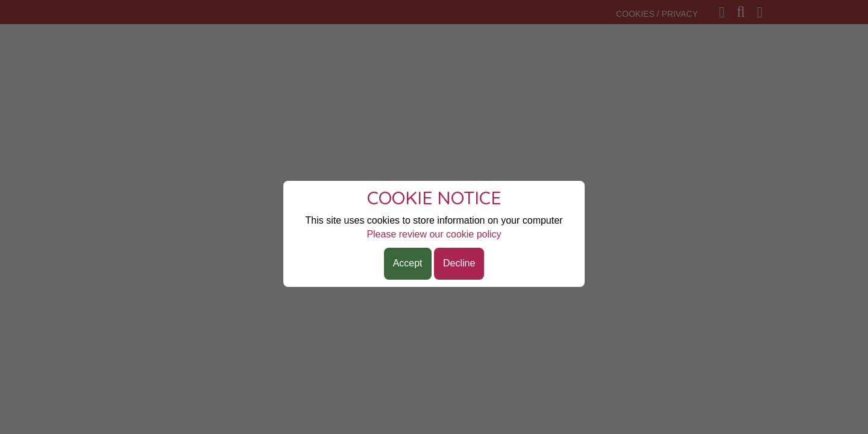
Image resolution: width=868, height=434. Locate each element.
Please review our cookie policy (434, 234)
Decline (459, 263)
